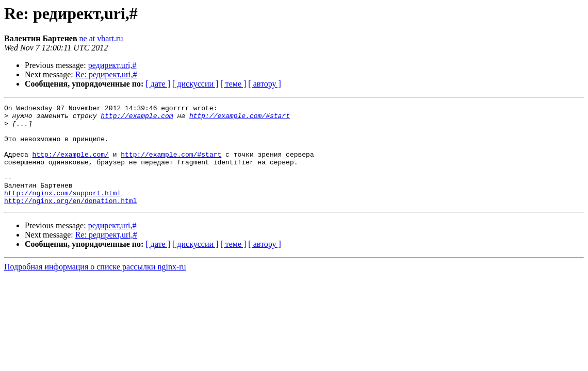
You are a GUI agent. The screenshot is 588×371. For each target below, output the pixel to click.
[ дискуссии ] (195, 84)
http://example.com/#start (240, 119)
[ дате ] (158, 84)
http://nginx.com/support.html (62, 211)
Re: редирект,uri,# (106, 74)
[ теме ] (233, 84)
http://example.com (137, 119)
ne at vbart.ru (101, 38)
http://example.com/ (71, 165)
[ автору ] (264, 84)
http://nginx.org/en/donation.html (70, 221)
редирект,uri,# (112, 65)
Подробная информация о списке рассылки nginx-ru (95, 287)
